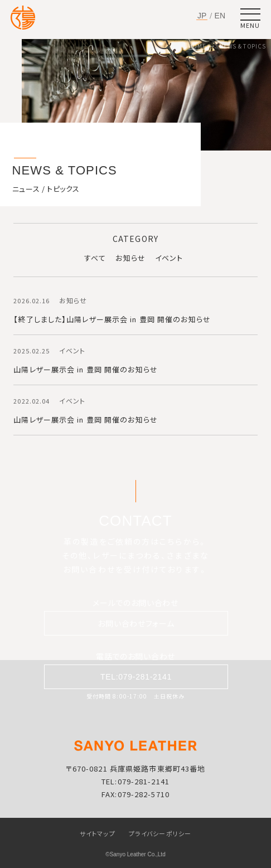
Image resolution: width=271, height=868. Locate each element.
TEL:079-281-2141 (136, 677)
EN (220, 16)
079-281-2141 (144, 781)
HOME (197, 46)
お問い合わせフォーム (136, 623)
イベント (169, 258)
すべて (95, 258)
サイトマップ (98, 833)
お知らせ (130, 258)
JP (202, 16)
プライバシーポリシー (160, 833)
